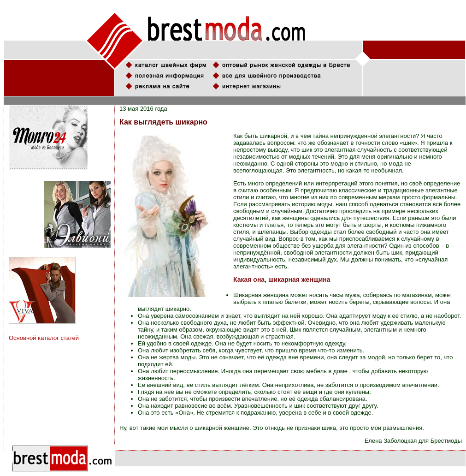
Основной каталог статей (44, 338)
